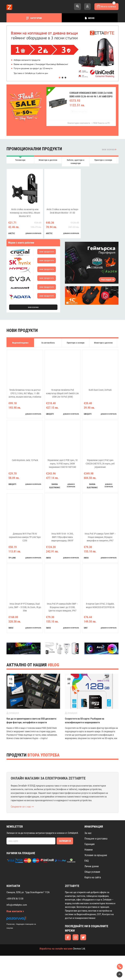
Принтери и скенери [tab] (103, 160)
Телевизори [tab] (20, 160)
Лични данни (92, 866)
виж (47, 252)
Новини (89, 850)
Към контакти (15, 911)
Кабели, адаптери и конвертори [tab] (76, 162)
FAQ (87, 861)
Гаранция (90, 844)
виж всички (109, 149)
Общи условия (92, 872)
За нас (88, 833)
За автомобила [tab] (48, 343)
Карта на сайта (93, 877)
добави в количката (33, 233)
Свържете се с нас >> (22, 807)
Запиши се (65, 841)
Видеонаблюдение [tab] (20, 343)
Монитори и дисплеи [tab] (48, 160)
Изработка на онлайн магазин (56, 949)
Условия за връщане (96, 855)
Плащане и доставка (96, 839)
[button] (60, 78)
